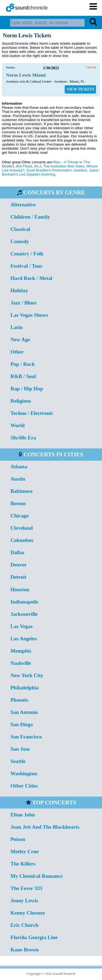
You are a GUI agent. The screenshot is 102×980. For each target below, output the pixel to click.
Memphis (21, 651)
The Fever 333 (26, 888)
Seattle (18, 761)
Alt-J (37, 166)
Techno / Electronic (32, 413)
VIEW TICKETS (80, 89)
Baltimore (21, 491)
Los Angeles (24, 639)
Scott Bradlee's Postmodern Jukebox (57, 170)
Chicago (19, 516)
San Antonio (24, 712)
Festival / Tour (26, 266)
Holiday (19, 290)
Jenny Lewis (24, 901)
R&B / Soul (23, 376)
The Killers (23, 864)
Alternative (23, 205)
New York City (27, 675)
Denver (18, 565)
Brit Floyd (24, 166)
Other (17, 352)
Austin (18, 479)
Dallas (17, 552)
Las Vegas (21, 626)
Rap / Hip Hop (27, 389)
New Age (20, 340)
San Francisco (26, 737)
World (17, 425)
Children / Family (30, 217)
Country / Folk (27, 254)
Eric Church (24, 925)
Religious (21, 401)
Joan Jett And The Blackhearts (45, 827)
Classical (20, 229)
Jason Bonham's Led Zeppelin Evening (50, 172)
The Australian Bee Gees (64, 166)
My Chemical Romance (36, 876)
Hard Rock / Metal (31, 278)
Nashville (21, 663)
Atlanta (19, 467)
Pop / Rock (23, 364)
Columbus (22, 540)
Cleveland (21, 528)
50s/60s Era (23, 438)
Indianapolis (24, 602)
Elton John (23, 815)
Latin (16, 327)
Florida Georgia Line (34, 937)
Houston (20, 589)
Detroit (18, 577)
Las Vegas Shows (29, 315)
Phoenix (19, 700)
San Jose (20, 749)
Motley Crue (24, 851)
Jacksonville (24, 614)
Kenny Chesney (28, 913)
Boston (18, 503)
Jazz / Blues (23, 303)
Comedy (20, 241)
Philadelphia (24, 688)
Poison (18, 839)
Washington (24, 774)
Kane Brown (24, 950)
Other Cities (24, 786)
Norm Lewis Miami (26, 75)
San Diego (22, 724)
